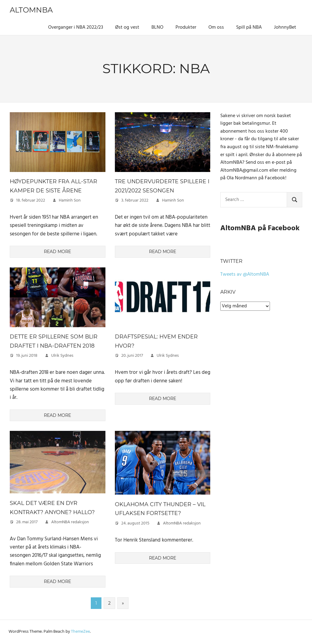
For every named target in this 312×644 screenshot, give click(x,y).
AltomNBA (31, 10)
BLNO (157, 27)
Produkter (186, 27)
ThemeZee (80, 632)
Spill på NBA (249, 27)
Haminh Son (70, 200)
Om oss (216, 27)
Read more (57, 252)
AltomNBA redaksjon (70, 522)
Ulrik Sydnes (62, 356)
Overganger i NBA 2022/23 (76, 27)
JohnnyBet (285, 27)
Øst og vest (127, 27)
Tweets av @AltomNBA (245, 274)
